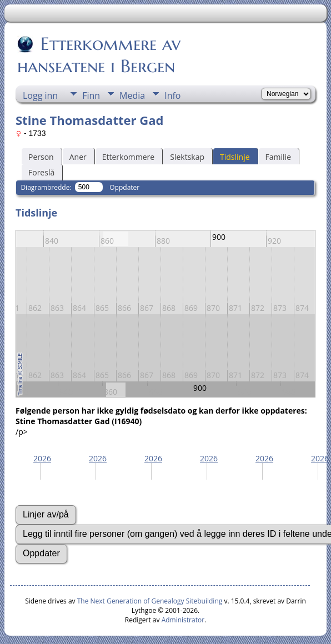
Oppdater (124, 187)
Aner (78, 157)
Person (41, 157)
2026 (42, 458)
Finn (91, 95)
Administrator (183, 620)
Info (172, 95)
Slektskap (187, 157)
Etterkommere (129, 157)
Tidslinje (235, 157)
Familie (278, 157)
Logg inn (40, 95)
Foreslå (41, 172)
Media (132, 95)
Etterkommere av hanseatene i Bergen (99, 55)
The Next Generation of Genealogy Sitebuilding (150, 601)
